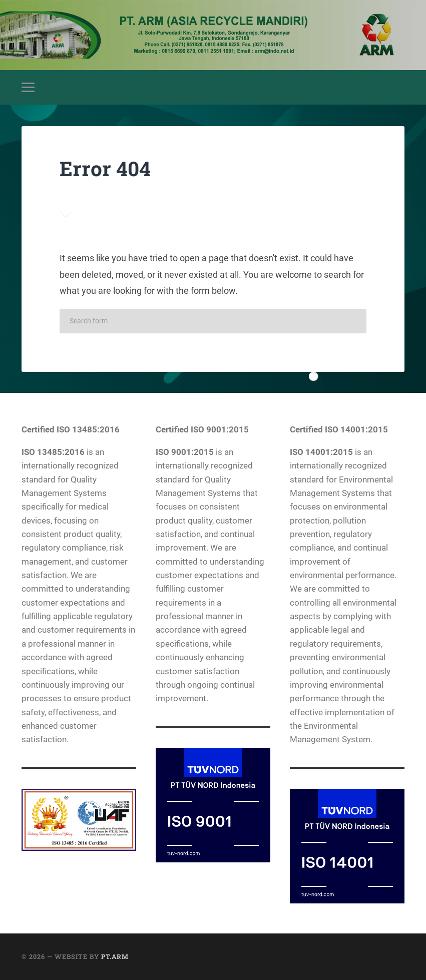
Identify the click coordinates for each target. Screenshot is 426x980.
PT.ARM (115, 956)
